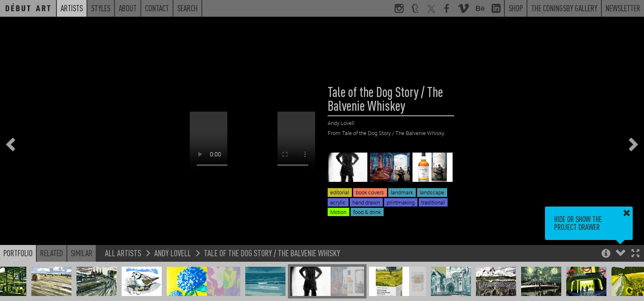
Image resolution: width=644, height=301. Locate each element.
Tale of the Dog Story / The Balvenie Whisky (272, 253)
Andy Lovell (173, 253)
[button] (635, 254)
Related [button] (52, 253)
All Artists (123, 253)
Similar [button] (81, 253)
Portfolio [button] (18, 253)
